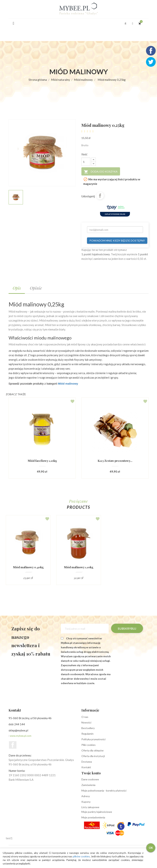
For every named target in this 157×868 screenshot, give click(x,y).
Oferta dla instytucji (93, 756)
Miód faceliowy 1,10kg (42, 461)
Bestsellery (88, 728)
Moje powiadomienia (93, 817)
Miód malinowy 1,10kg (79, 567)
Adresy (86, 796)
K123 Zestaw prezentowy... (115, 461)
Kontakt (86, 767)
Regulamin (87, 734)
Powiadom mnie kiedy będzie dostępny (117, 240)
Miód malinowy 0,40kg (28, 567)
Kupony (86, 802)
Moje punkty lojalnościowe (97, 812)
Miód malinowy (68, 384)
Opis (17, 288)
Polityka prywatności (93, 739)
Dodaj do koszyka (101, 172)
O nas (85, 717)
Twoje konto (91, 773)
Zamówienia (88, 785)
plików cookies (83, 856)
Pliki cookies (88, 745)
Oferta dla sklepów (93, 750)
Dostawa (87, 762)
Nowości (86, 722)
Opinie (36, 288)
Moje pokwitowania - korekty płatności (104, 791)
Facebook (13, 745)
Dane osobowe (90, 779)
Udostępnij (100, 196)
